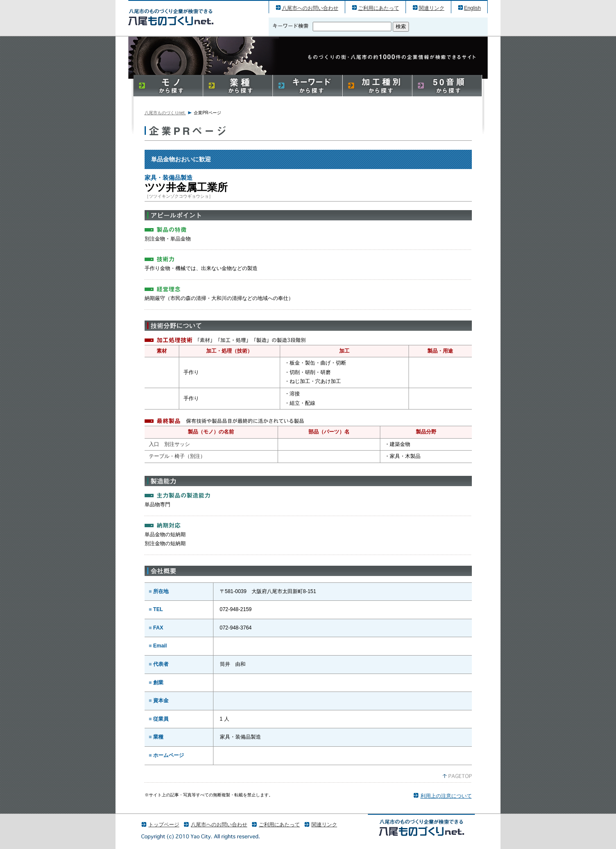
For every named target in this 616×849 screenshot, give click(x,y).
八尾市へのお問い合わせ (310, 8)
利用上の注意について (446, 796)
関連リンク (432, 8)
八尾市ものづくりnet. (165, 113)
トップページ (164, 825)
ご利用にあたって (379, 8)
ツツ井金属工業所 (171, 17)
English (472, 8)
